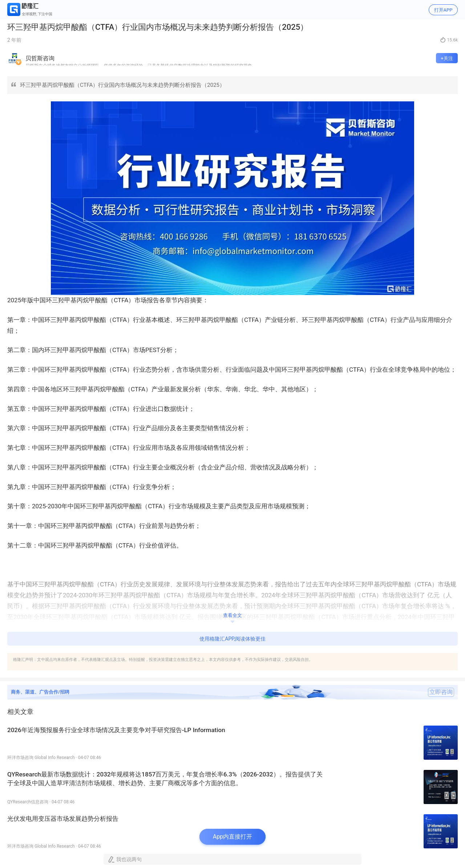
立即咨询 (441, 692)
